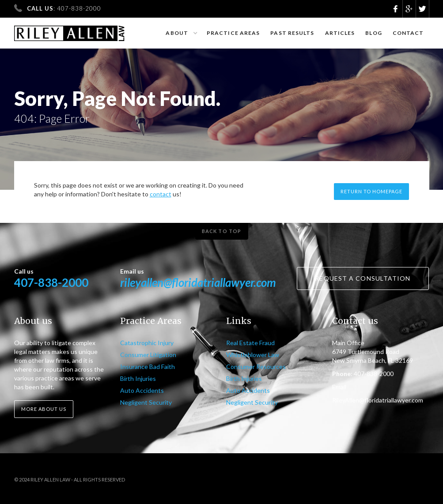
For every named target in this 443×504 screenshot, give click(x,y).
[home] (70, 29)
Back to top (221, 231)
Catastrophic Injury (147, 343)
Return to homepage (371, 191)
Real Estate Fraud (250, 343)
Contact (408, 33)
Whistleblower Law (253, 355)
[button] (181, 33)
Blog (373, 33)
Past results (292, 33)
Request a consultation (363, 278)
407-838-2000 (51, 282)
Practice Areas (233, 33)
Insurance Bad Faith (148, 367)
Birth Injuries (138, 378)
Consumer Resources (256, 367)
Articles (340, 33)
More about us (44, 409)
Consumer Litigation (148, 355)
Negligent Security (146, 402)
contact (161, 194)
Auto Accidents (142, 390)
